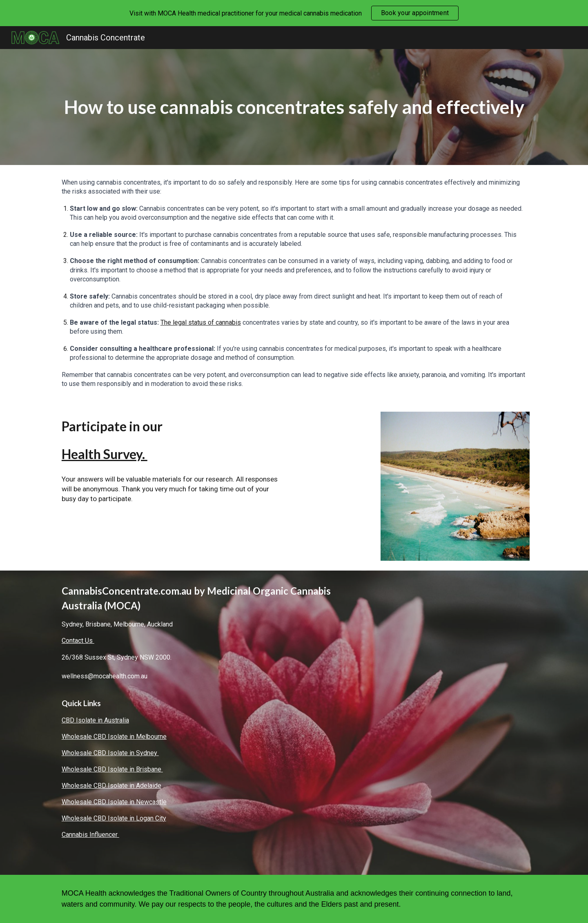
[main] (294, 107)
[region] (294, 13)
